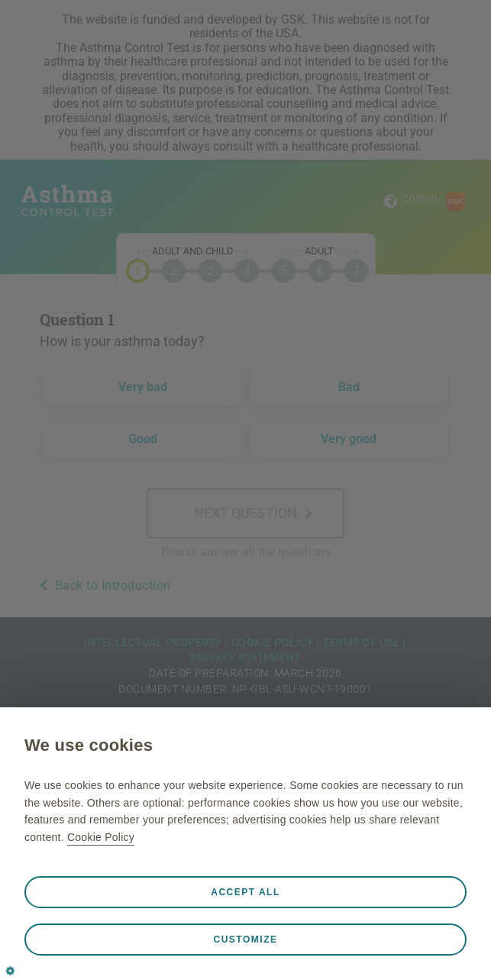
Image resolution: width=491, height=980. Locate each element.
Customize (246, 940)
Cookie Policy (101, 837)
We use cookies (89, 745)
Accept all (245, 892)
